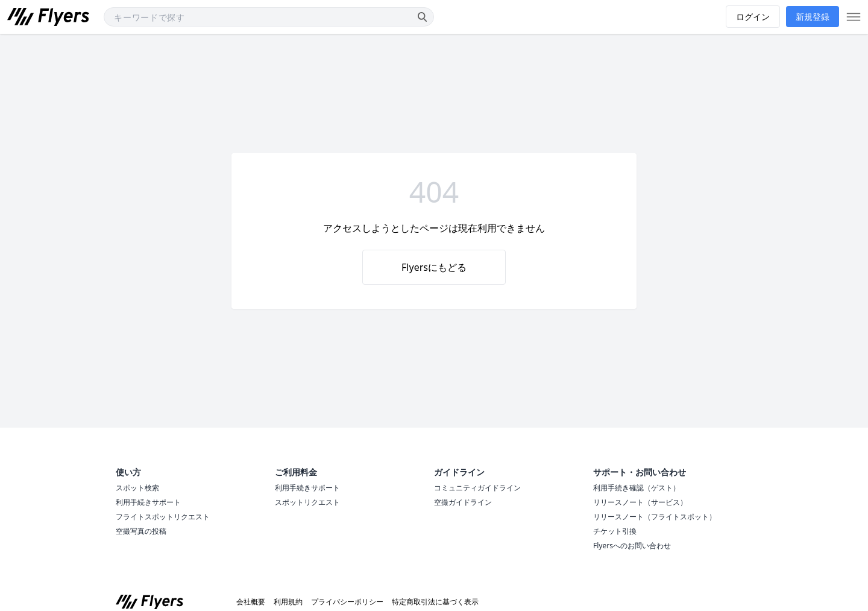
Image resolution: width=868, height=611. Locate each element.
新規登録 (813, 17)
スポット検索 (137, 488)
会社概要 (251, 602)
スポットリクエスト (307, 502)
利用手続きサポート (148, 502)
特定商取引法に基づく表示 (435, 602)
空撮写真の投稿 (141, 531)
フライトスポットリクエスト (163, 517)
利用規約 (288, 602)
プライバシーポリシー (347, 602)
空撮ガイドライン (463, 502)
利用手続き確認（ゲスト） (637, 488)
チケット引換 (615, 531)
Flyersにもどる (434, 267)
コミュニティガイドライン (477, 488)
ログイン (753, 17)
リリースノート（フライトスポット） (655, 517)
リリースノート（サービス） (640, 502)
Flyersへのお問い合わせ (632, 546)
